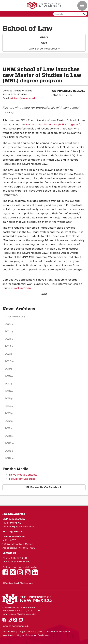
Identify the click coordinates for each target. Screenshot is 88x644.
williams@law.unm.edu (23, 98)
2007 (8, 458)
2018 (8, 376)
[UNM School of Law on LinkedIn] (36, 574)
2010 (8, 436)
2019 (8, 369)
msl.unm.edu (23, 288)
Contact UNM (34, 632)
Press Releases (14, 317)
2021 (8, 354)
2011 (7, 428)
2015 (8, 399)
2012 (8, 421)
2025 (8, 324)
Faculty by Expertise (22, 479)
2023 (8, 339)
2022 (8, 346)
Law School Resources (44, 49)
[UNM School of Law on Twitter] (14, 574)
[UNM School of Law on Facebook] (6, 574)
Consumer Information (57, 632)
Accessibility (10, 632)
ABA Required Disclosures (18, 583)
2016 (8, 391)
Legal (22, 632)
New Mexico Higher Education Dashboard (26, 635)
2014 (8, 406)
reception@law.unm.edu (16, 562)
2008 (8, 451)
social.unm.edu (21, 626)
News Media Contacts (23, 475)
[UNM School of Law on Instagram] (21, 574)
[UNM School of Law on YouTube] (28, 574)
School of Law (28, 29)
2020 (8, 361)
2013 (8, 413)
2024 (8, 332)
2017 (8, 384)
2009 (8, 443)
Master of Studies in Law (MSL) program (52, 125)
